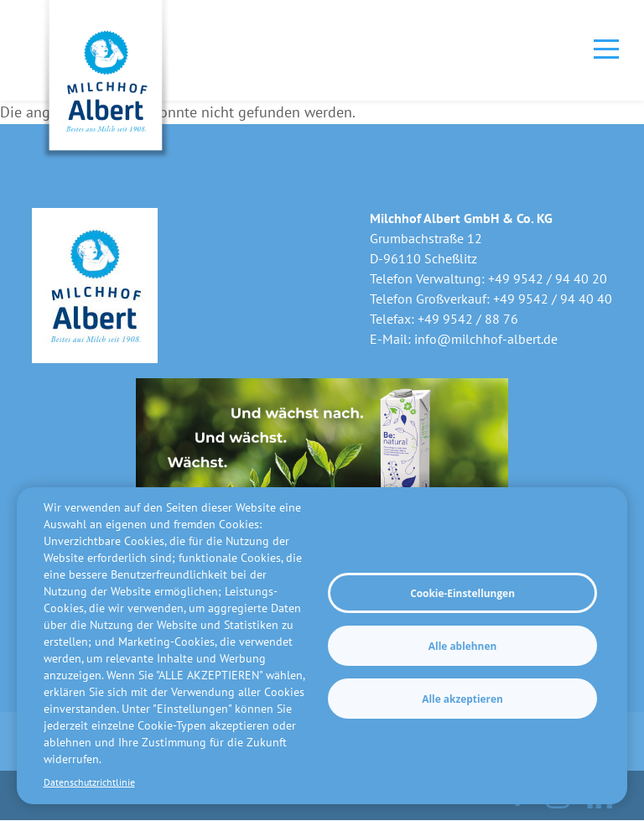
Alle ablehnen (462, 646)
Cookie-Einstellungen (462, 593)
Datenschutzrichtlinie (89, 782)
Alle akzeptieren (462, 699)
